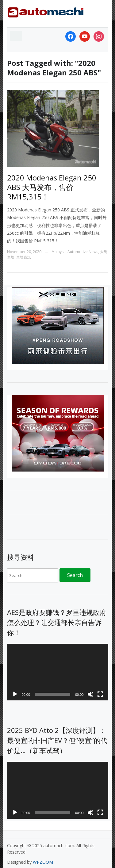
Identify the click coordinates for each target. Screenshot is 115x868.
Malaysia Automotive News (75, 252)
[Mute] (90, 694)
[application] (58, 672)
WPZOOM (43, 862)
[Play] (15, 694)
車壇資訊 (24, 257)
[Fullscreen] (100, 694)
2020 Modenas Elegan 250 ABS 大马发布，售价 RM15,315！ (52, 187)
